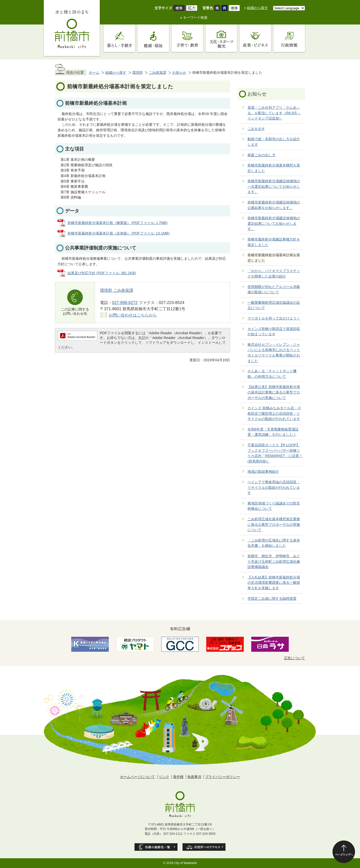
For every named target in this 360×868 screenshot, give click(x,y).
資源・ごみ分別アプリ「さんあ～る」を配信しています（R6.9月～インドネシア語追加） (274, 113)
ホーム (94, 72)
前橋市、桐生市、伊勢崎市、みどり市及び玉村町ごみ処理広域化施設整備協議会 (274, 561)
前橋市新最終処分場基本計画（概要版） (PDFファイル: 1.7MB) (117, 223)
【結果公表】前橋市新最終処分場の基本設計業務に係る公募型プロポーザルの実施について (274, 392)
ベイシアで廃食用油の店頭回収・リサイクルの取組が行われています (274, 487)
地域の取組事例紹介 (263, 471)
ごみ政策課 (157, 72)
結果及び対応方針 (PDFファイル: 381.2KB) (102, 273)
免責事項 (194, 777)
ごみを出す (256, 129)
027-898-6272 (125, 302)
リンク (164, 777)
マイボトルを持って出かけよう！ (274, 318)
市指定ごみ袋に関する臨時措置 (272, 598)
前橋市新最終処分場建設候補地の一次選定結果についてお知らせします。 (274, 186)
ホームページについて (137, 777)
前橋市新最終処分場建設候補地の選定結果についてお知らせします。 (274, 223)
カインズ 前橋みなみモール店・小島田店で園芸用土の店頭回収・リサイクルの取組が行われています (274, 413)
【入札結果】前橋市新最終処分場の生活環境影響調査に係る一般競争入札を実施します (274, 583)
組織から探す (257, 8)
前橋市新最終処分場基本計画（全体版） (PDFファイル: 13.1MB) (118, 233)
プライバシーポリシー (222, 777)
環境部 (137, 72)
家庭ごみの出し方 (261, 155)
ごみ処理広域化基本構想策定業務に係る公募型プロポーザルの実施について (274, 524)
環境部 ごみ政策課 (117, 290)
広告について (294, 658)
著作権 (178, 777)
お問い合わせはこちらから (133, 315)
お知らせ (179, 72)
